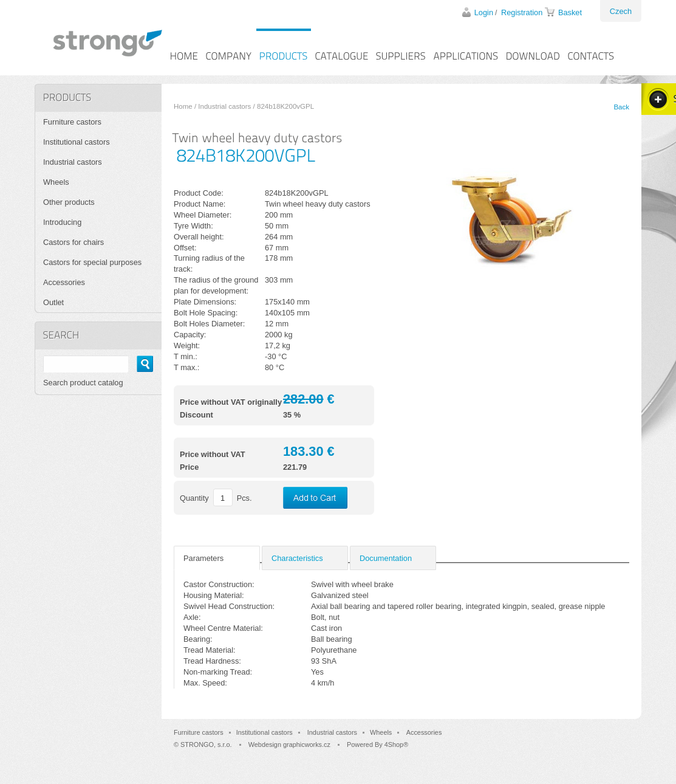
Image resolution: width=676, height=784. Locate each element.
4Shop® (396, 744)
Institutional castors (77, 142)
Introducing (62, 222)
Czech (621, 11)
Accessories (64, 282)
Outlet (53, 302)
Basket (570, 12)
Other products (69, 202)
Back (621, 107)
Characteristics (297, 558)
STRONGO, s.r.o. (206, 744)
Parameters (203, 558)
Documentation (386, 558)
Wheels (56, 182)
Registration (522, 12)
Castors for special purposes (92, 262)
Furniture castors (72, 122)
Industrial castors (224, 106)
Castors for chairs (73, 242)
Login (484, 12)
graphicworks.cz (307, 744)
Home (183, 106)
